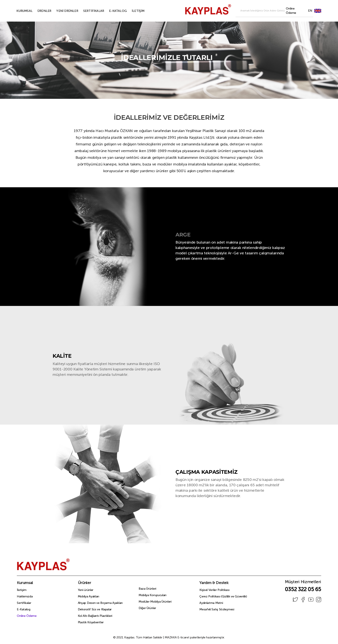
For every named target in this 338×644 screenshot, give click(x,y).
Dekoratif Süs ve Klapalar (95, 609)
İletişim (22, 590)
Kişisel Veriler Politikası (214, 590)
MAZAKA (171, 637)
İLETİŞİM (133, 11)
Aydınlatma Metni (211, 603)
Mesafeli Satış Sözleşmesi (217, 609)
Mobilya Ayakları (88, 596)
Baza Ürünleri (147, 589)
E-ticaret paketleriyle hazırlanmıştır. (195, 637)
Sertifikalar (24, 603)
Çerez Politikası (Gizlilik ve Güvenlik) (223, 596)
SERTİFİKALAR (89, 11)
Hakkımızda (25, 596)
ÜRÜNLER (39, 11)
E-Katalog (23, 609)
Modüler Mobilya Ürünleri (155, 602)
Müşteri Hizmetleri (303, 583)
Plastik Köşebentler (91, 622)
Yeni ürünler (86, 590)
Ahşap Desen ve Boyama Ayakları (100, 603)
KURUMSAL (20, 11)
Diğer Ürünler (147, 608)
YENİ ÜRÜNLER (62, 11)
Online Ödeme (27, 616)
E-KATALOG (113, 11)
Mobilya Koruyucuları (153, 595)
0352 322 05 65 (303, 589)
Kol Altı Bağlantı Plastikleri (95, 616)
